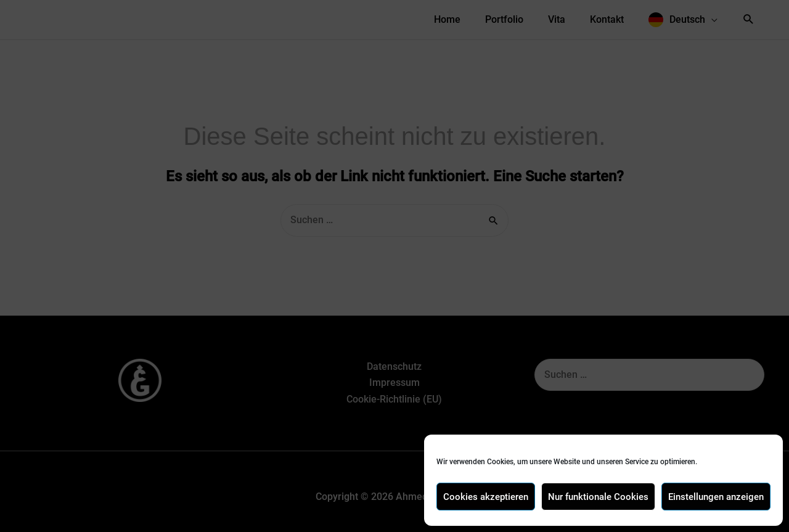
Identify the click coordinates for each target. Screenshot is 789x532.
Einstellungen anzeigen (716, 497)
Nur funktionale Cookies (598, 497)
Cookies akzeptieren (486, 497)
